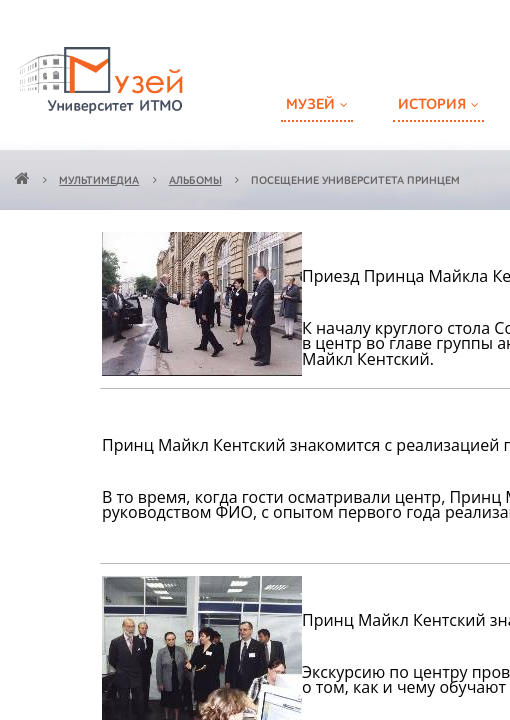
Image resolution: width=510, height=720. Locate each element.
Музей (310, 104)
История (432, 104)
